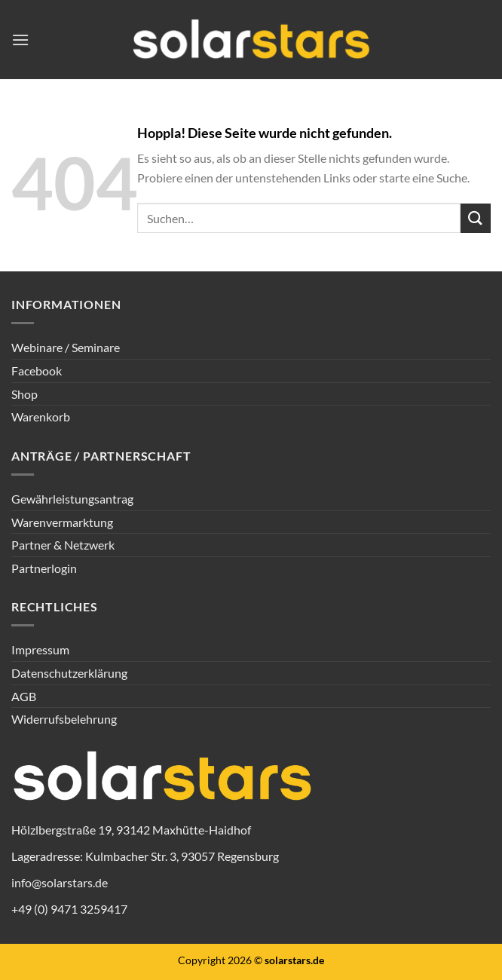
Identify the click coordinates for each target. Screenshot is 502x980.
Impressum (40, 649)
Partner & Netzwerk (63, 545)
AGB (24, 696)
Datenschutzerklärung (69, 673)
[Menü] (20, 40)
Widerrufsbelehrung (64, 719)
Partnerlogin (44, 568)
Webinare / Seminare (66, 347)
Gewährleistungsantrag (72, 499)
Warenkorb (41, 416)
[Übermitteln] (476, 218)
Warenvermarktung (62, 522)
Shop (24, 394)
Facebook (37, 371)
